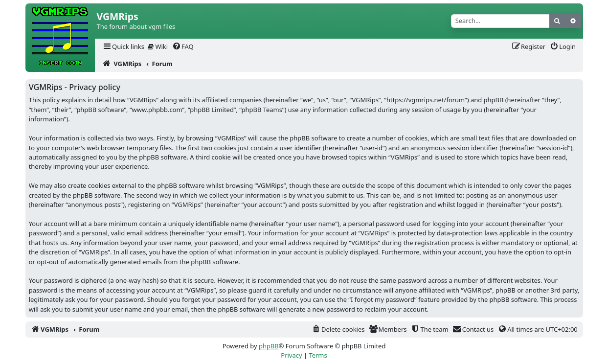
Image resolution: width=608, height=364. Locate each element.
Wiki (158, 46)
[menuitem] (123, 47)
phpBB (269, 346)
